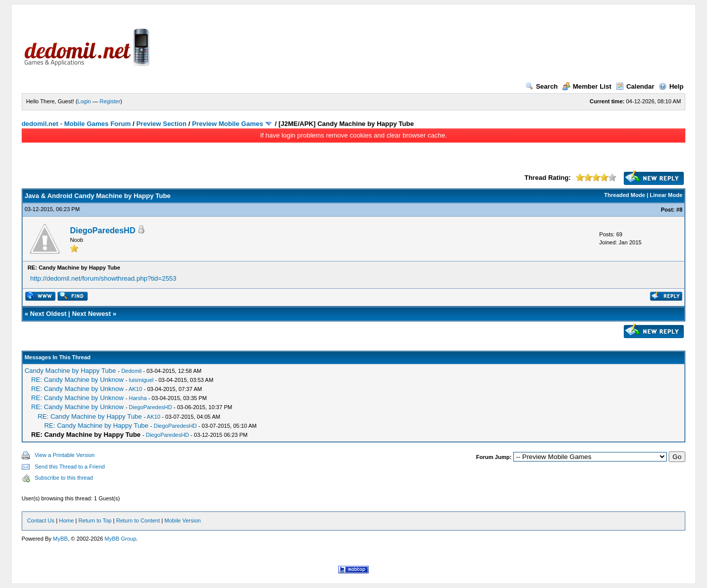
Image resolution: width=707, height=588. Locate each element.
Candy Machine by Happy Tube (70, 371)
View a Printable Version (65, 455)
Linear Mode (666, 195)
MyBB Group (120, 539)
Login (84, 101)
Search (542, 86)
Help (671, 86)
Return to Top (95, 520)
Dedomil (131, 371)
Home (66, 520)
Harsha (138, 398)
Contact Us (41, 520)
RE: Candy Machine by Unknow (78, 380)
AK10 (135, 389)
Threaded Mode (625, 195)
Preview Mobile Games (228, 124)
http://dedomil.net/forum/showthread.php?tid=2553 (103, 278)
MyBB (60, 539)
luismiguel (141, 380)
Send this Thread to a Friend (70, 467)
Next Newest (92, 314)
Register (110, 101)
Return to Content (138, 520)
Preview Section (161, 124)
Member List (587, 86)
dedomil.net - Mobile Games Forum (76, 124)
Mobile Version (183, 520)
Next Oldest (48, 314)
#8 (679, 210)
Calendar (635, 86)
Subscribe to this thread (64, 478)
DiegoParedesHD (103, 231)
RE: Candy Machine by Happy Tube (90, 416)
